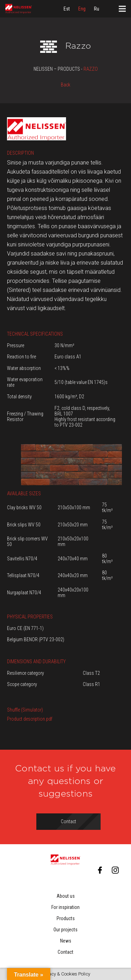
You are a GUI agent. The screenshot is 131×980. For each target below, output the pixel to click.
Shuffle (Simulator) (25, 710)
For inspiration (65, 907)
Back (65, 85)
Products (66, 918)
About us (66, 896)
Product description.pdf (30, 719)
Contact (65, 952)
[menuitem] (67, 9)
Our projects (65, 930)
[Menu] (122, 9)
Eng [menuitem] (82, 9)
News (66, 941)
